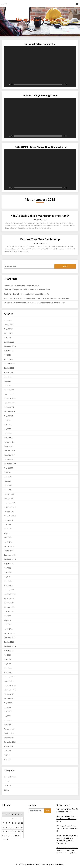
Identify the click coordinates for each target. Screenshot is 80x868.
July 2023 (7, 355)
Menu (5, 4)
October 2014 (9, 738)
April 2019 (8, 538)
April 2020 (8, 485)
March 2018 (8, 585)
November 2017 (10, 598)
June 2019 (8, 529)
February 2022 (9, 390)
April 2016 (8, 668)
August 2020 (8, 468)
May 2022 (8, 381)
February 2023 (9, 364)
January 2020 (9, 498)
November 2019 (10, 507)
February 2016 (9, 677)
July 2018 (7, 568)
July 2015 (7, 707)
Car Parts (7, 781)
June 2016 (8, 659)
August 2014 (8, 746)
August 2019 (8, 520)
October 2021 (9, 407)
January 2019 (9, 551)
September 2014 (10, 742)
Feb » (8, 839)
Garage (6, 790)
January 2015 (9, 733)
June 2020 (8, 477)
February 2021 (9, 442)
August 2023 (8, 351)
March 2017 (8, 629)
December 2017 (10, 594)
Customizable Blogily (57, 864)
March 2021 (8, 438)
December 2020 (10, 451)
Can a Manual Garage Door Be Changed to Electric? (22, 285)
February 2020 (9, 494)
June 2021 (8, 425)
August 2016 (8, 651)
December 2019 (10, 503)
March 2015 (8, 725)
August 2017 (8, 611)
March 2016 (8, 672)
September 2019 (10, 516)
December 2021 (10, 398)
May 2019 (8, 533)
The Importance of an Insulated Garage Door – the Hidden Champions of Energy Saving (34, 303)
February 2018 (9, 590)
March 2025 (8, 333)
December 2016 (10, 638)
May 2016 (8, 664)
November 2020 (10, 455)
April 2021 (8, 433)
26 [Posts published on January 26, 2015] (3, 836)
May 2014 (8, 759)
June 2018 (8, 572)
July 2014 (7, 751)
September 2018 (10, 559)
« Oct (3, 839)
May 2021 (8, 429)
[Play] (7, 84)
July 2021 (7, 420)
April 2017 (8, 625)
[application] (40, 66)
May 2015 (8, 716)
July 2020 (7, 472)
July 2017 (7, 616)
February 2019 (9, 546)
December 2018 (10, 555)
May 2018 (8, 577)
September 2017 (10, 607)
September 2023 (10, 346)
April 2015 (8, 720)
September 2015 (10, 698)
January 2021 (9, 446)
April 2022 (8, 385)
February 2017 (9, 633)
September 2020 (10, 464)
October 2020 (9, 459)
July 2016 (7, 655)
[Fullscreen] (73, 84)
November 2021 (10, 403)
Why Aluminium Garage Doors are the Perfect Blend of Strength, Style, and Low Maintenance (37, 298)
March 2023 (8, 359)
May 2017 (8, 620)
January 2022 (9, 394)
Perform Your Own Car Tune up (40, 239)
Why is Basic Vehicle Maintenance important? (40, 216)
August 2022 (8, 372)
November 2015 (10, 690)
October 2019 (9, 511)
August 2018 (8, 564)
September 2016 (10, 646)
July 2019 (7, 525)
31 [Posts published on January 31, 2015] (19, 836)
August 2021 (8, 416)
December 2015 (10, 685)
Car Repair (8, 786)
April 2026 (8, 320)
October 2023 (9, 342)
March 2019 (8, 542)
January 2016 (9, 681)
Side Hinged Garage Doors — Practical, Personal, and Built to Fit (26, 294)
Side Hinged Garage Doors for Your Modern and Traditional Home (27, 290)
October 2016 (9, 642)
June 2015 (8, 712)
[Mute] (69, 84)
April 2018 (8, 581)
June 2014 (8, 755)
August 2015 (8, 703)
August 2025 (8, 329)
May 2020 (8, 481)
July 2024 (7, 338)
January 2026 (9, 324)
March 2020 (8, 490)
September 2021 (10, 411)
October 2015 (9, 694)
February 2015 (9, 729)
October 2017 (9, 603)
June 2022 (8, 377)
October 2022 (9, 368)
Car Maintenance (10, 777)
